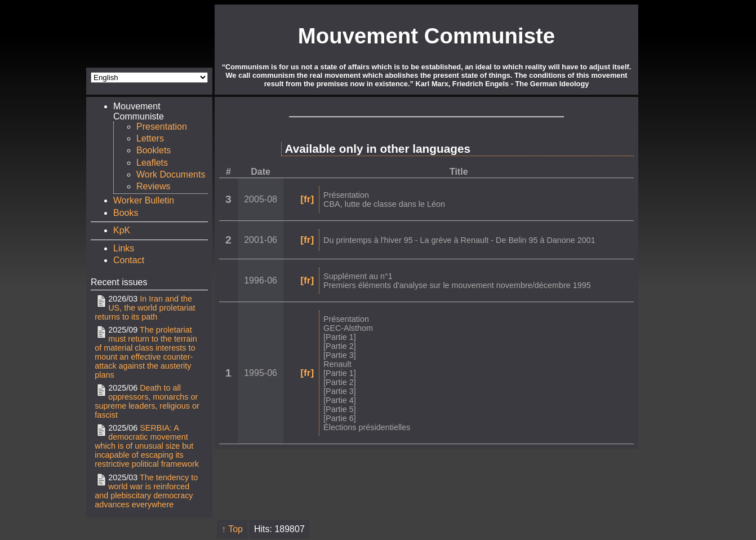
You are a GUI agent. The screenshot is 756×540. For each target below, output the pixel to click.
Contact (129, 260)
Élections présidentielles (367, 427)
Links (124, 248)
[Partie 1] (340, 337)
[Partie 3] (340, 355)
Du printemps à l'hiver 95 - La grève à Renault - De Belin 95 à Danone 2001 (459, 240)
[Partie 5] (340, 409)
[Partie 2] (340, 346)
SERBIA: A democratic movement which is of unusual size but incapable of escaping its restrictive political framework (147, 446)
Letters (150, 138)
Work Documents (171, 174)
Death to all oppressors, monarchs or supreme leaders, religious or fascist (147, 401)
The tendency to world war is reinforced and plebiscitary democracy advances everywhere (146, 491)
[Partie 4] (340, 400)
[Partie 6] (340, 418)
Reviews (153, 186)
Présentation (346, 195)
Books (126, 213)
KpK (122, 230)
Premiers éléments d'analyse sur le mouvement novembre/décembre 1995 (457, 285)
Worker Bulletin (144, 200)
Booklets (154, 150)
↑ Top (232, 529)
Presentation (162, 127)
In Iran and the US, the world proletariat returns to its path (145, 308)
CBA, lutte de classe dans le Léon (384, 204)
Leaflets (152, 163)
